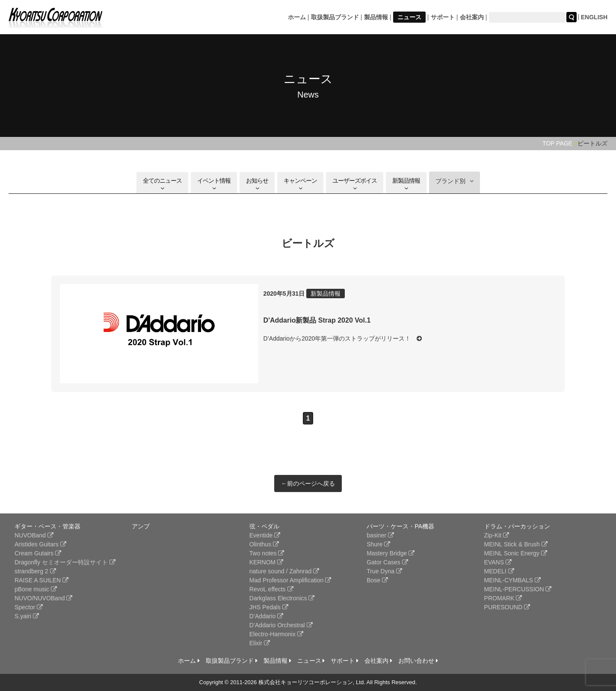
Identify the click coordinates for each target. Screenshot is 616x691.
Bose (377, 580)
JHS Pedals (269, 607)
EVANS (498, 562)
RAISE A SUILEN (41, 580)
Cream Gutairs (38, 553)
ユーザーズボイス (355, 184)
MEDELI (499, 571)
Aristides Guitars (40, 544)
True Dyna (384, 571)
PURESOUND (507, 607)
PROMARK (503, 598)
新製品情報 (406, 184)
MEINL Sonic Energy (516, 553)
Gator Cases (387, 562)
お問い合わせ (418, 661)
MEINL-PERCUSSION (518, 589)
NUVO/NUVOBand (43, 598)
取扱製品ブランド (335, 17)
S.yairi (27, 616)
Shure (378, 544)
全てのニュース (162, 184)
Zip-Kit (497, 535)
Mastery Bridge (391, 553)
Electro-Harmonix (276, 634)
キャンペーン (300, 184)
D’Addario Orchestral (281, 625)
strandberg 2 (35, 571)
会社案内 (472, 17)
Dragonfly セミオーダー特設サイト (65, 562)
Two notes (267, 553)
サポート (443, 17)
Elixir (260, 643)
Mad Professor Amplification (290, 580)
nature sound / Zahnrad (284, 571)
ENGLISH (594, 17)
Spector (29, 607)
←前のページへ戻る (308, 483)
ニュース (409, 17)
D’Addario (266, 616)
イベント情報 (214, 184)
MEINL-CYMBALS (512, 580)
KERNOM (266, 562)
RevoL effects (271, 589)
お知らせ (257, 184)
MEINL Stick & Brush (516, 544)
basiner (380, 535)
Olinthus (264, 544)
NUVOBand (34, 535)
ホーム (297, 17)
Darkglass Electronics (282, 598)
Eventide (265, 535)
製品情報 (376, 17)
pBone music (36, 589)
